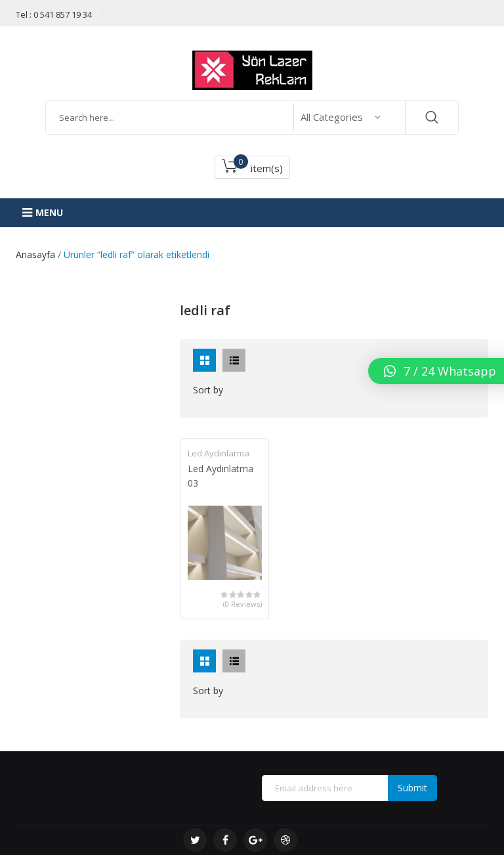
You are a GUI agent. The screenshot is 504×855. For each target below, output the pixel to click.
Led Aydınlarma (219, 453)
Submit (412, 788)
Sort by (208, 390)
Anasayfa (35, 254)
